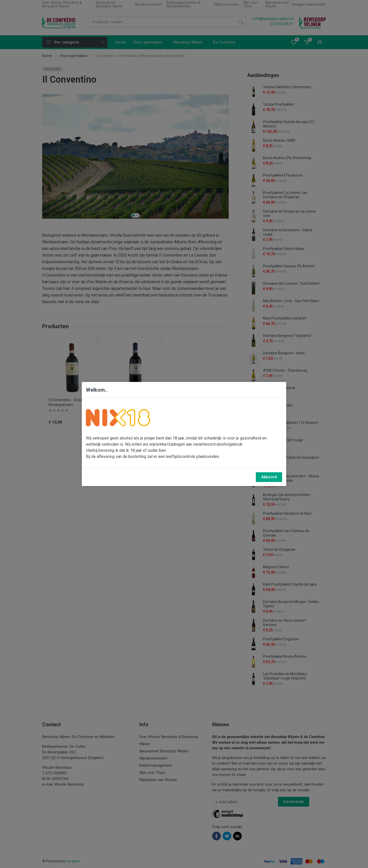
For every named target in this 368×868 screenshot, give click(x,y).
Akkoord (269, 477)
